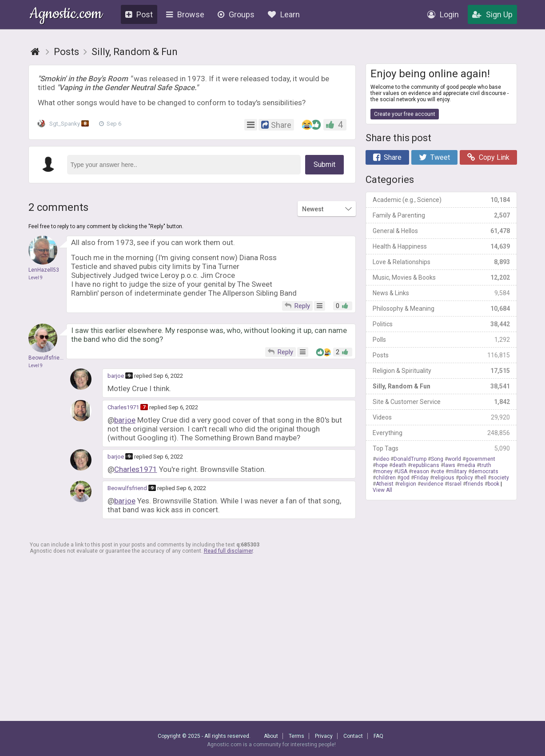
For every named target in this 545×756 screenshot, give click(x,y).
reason (420, 471)
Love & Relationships (441, 262)
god (405, 478)
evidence (432, 484)
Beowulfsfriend (127, 488)
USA (402, 471)
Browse (185, 14)
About (271, 736)
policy (466, 478)
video (382, 459)
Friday (421, 478)
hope (382, 465)
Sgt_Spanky (66, 124)
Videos (441, 417)
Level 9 (36, 278)
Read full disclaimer (228, 551)
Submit (324, 164)
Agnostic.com (66, 15)
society (500, 478)
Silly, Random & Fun (441, 386)
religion (407, 484)
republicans (425, 465)
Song (437, 459)
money (384, 471)
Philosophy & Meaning (441, 309)
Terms (296, 736)
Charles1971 (123, 407)
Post (139, 14)
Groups (236, 14)
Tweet (434, 157)
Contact (353, 736)
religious (444, 478)
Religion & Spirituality (441, 371)
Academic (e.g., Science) (441, 200)
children (386, 478)
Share (387, 157)
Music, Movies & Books (441, 277)
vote (439, 471)
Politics (441, 324)
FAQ (378, 736)
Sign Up (492, 14)
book (493, 484)
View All (382, 490)
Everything (441, 433)
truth (485, 465)
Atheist (385, 484)
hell (482, 478)
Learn (284, 14)
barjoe (116, 376)
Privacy (324, 736)
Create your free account (405, 114)
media (467, 465)
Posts (441, 355)
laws (450, 465)
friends (475, 484)
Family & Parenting (441, 215)
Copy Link (488, 157)
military (458, 471)
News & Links (441, 293)
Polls (441, 340)
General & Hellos (441, 231)
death (399, 465)
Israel (455, 484)
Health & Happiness (441, 246)
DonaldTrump (410, 459)
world (454, 459)
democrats (485, 471)
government (480, 459)
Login (443, 14)
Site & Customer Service (441, 402)
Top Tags (441, 448)
